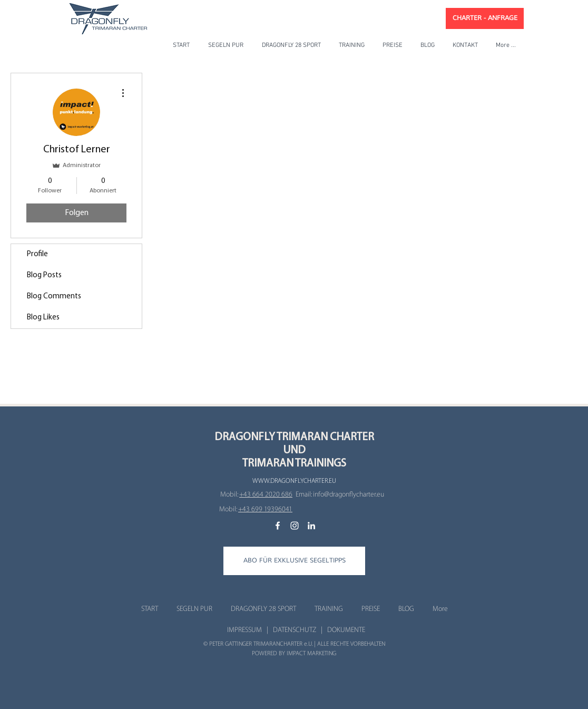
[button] (294, 561)
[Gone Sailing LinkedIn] (311, 526)
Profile (37, 254)
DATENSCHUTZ (295, 630)
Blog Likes (43, 318)
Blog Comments (54, 297)
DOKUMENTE (346, 630)
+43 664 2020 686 (266, 494)
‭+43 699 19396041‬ (265, 509)
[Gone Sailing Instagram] (295, 526)
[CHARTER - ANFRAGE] (485, 18)
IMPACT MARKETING (311, 653)
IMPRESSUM (244, 630)
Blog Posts (44, 275)
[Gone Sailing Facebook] (278, 526)
